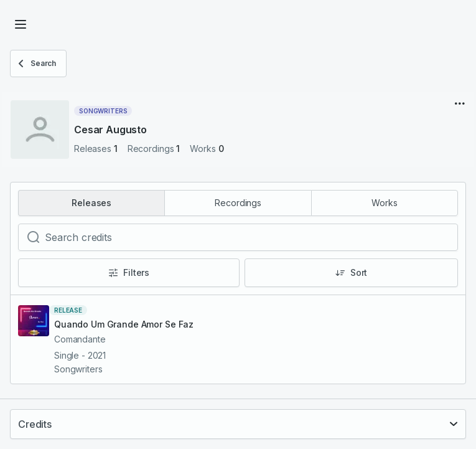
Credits (35, 424)
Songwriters (103, 111)
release (68, 310)
